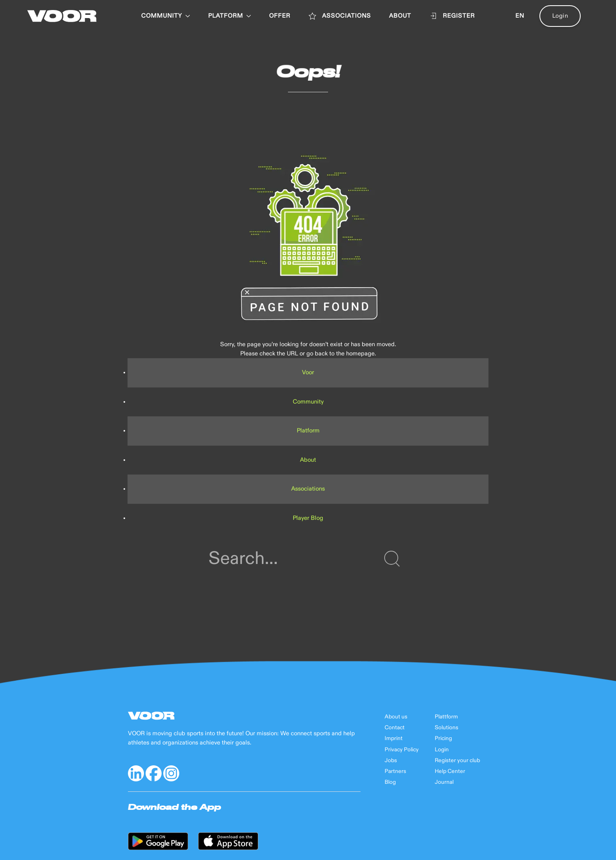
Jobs (391, 761)
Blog (390, 782)
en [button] (520, 16)
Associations (308, 489)
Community (166, 16)
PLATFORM (230, 16)
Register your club (457, 761)
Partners (395, 771)
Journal (444, 782)
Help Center (450, 771)
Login (560, 16)
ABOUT (400, 16)
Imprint (394, 738)
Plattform (446, 717)
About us (396, 717)
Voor (308, 372)
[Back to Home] (62, 16)
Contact (395, 728)
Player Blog (308, 518)
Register (452, 16)
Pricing (443, 738)
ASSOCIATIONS (340, 16)
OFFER (280, 16)
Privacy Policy (402, 750)
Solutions (447, 728)
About (308, 460)
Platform (308, 431)
